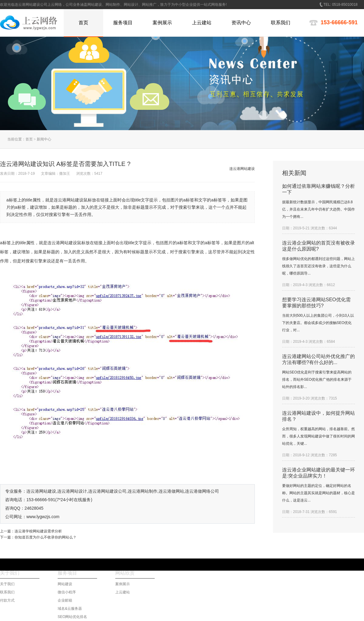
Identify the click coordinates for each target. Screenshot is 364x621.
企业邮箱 (65, 600)
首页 (29, 139)
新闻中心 (44, 139)
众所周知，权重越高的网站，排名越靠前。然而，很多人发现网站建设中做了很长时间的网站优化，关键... (318, 436)
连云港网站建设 (62, 243)
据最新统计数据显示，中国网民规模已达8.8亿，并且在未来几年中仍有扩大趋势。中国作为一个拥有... (318, 209)
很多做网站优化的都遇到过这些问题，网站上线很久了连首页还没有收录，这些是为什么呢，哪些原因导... (318, 266)
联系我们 (7, 592)
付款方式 (7, 600)
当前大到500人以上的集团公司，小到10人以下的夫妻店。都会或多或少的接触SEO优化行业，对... (318, 323)
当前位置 (15, 139)
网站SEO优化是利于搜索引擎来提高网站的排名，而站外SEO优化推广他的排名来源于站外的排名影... (317, 380)
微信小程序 (67, 592)
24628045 (34, 508)
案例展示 (123, 584)
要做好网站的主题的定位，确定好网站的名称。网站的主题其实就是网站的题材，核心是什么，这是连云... (318, 493)
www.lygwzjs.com (43, 517)
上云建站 (123, 592)
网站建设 (65, 584)
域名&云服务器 (70, 609)
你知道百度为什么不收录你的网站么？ (45, 537)
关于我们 (7, 584)
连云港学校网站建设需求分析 (38, 531)
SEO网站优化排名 (72, 617)
